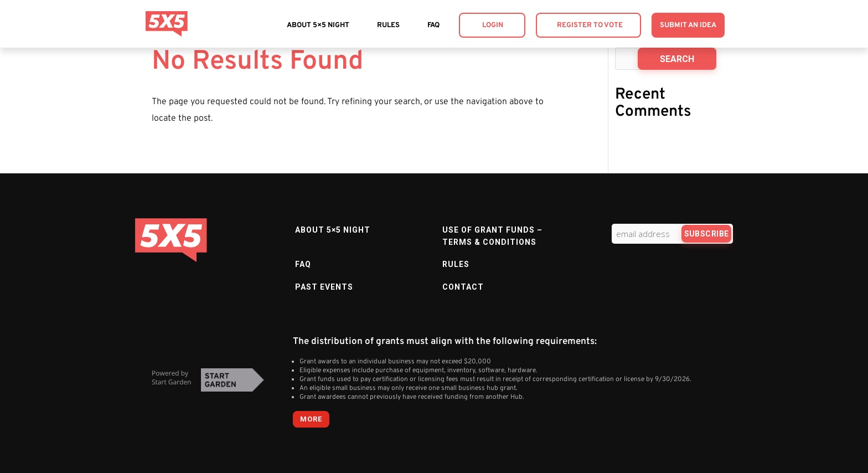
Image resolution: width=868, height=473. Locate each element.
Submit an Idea (688, 25)
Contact (463, 287)
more (311, 419)
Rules (388, 25)
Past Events (324, 287)
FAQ (433, 25)
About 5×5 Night (318, 25)
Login (493, 25)
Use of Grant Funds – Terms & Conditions (492, 236)
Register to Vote (590, 25)
